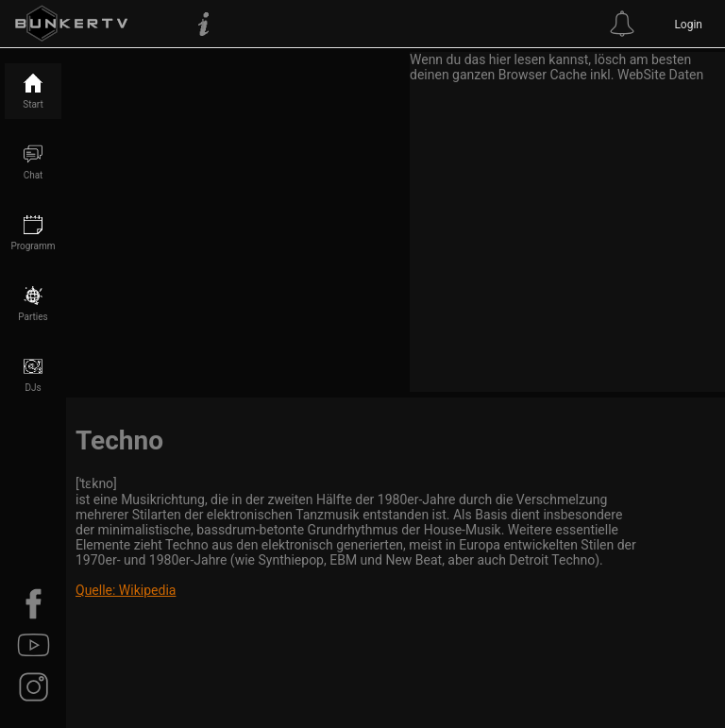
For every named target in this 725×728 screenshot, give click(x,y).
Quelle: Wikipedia (126, 590)
